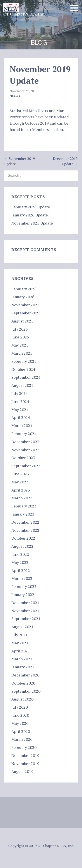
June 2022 (20, 554)
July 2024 (20, 393)
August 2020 (22, 699)
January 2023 (23, 514)
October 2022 (23, 538)
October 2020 (23, 683)
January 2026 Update (30, 215)
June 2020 (20, 715)
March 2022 (22, 578)
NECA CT (16, 96)
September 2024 (26, 377)
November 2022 (25, 530)
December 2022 (25, 522)
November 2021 (25, 611)
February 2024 (24, 434)
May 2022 (20, 562)
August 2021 (22, 627)
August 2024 (22, 385)
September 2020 (26, 691)
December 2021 (25, 603)
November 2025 (25, 305)
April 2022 (21, 570)
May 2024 (20, 410)
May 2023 (20, 482)
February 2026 (24, 289)
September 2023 (26, 466)
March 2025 (22, 353)
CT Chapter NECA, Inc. (24, 14)
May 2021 (20, 643)
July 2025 (20, 329)
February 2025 (24, 361)
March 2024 (22, 425)
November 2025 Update (32, 223)
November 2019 (25, 763)
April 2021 (21, 651)
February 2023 (24, 506)
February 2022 (24, 586)
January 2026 (23, 297)
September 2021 (26, 619)
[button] (76, 8)
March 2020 (22, 739)
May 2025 (20, 345)
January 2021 (23, 667)
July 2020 (20, 707)
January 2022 (23, 594)
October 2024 (23, 369)
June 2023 (20, 474)
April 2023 (21, 490)
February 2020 (24, 747)
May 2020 (20, 723)
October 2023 (23, 458)
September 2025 (26, 313)
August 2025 (22, 321)
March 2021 (22, 659)
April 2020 (21, 731)
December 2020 (25, 675)
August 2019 (22, 771)
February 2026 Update (31, 207)
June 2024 (20, 401)
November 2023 (25, 450)
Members (40, 129)
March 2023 (22, 498)
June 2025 (20, 337)
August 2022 (22, 546)
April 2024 (21, 417)
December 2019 (25, 755)
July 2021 (20, 635)
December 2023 (25, 442)
